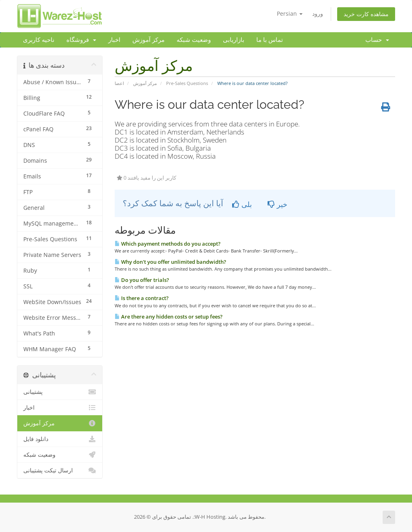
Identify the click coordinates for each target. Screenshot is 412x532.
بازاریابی (234, 40)
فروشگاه (81, 40)
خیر (277, 204)
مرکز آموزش (148, 40)
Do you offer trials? (142, 280)
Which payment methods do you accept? (168, 244)
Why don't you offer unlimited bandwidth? (170, 262)
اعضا (119, 83)
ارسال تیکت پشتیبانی (60, 470)
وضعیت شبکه (194, 40)
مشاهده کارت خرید (366, 14)
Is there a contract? (142, 298)
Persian (290, 13)
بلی (242, 204)
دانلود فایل (60, 439)
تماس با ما (270, 40)
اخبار (114, 40)
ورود (318, 13)
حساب (377, 40)
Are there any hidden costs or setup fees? (169, 317)
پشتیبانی (60, 392)
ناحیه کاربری (39, 40)
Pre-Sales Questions (187, 83)
